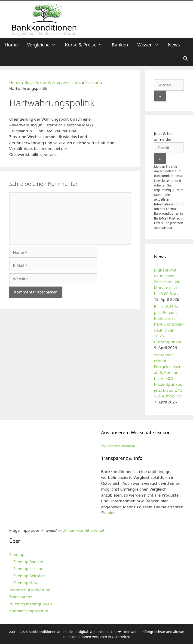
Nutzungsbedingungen (31, 604)
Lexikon (92, 82)
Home (11, 45)
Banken (120, 45)
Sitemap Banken (28, 562)
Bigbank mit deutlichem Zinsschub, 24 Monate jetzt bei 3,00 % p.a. (167, 282)
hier (111, 513)
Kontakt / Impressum (29, 611)
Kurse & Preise (86, 45)
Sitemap (17, 554)
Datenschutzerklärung (30, 590)
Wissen (150, 45)
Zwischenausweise (118, 446)
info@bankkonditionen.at (81, 530)
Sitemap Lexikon (28, 569)
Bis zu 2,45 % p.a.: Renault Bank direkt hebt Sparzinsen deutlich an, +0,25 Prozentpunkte (169, 324)
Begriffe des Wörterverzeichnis (53, 82)
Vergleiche (44, 45)
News (174, 45)
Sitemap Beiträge (29, 576)
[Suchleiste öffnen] (185, 59)
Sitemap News (26, 583)
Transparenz (21, 597)
